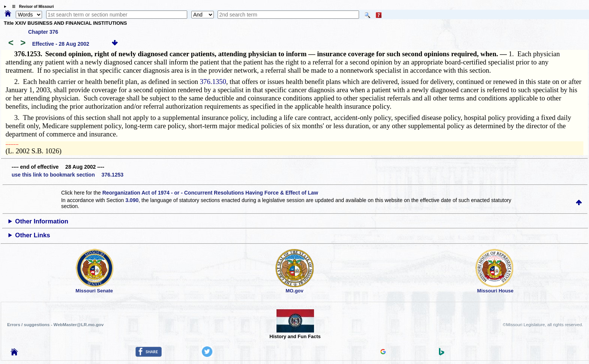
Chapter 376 (43, 32)
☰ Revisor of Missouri (31, 7)
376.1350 (213, 82)
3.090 (132, 200)
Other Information (42, 221)
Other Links (32, 235)
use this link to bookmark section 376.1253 (68, 175)
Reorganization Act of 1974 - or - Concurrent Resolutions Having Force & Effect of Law (210, 193)
